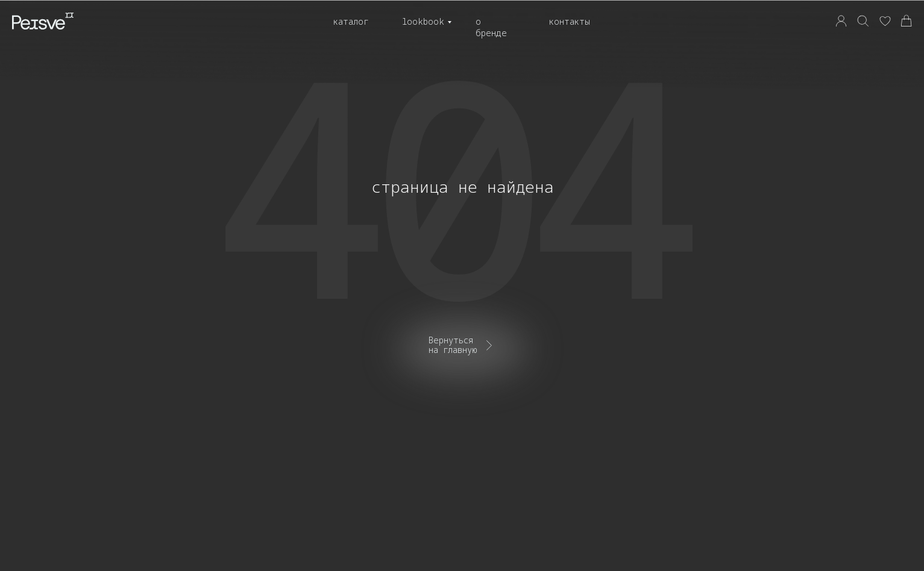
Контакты (570, 21)
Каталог (351, 21)
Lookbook (423, 21)
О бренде (491, 27)
